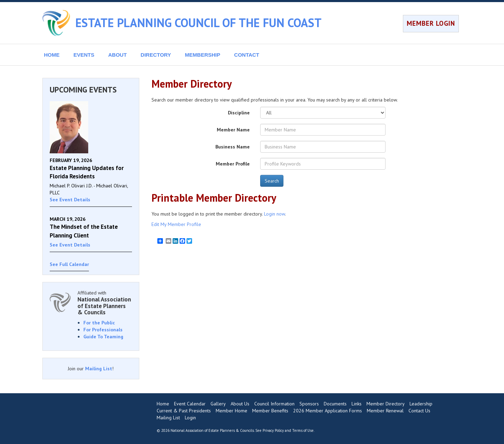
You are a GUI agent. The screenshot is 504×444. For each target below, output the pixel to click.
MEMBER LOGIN (431, 23)
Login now (274, 214)
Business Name (233, 147)
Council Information (274, 404)
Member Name (233, 130)
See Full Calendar (69, 264)
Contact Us (419, 411)
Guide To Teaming (103, 337)
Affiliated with (105, 303)
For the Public (99, 323)
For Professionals (103, 330)
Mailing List (99, 369)
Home (163, 404)
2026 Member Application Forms (328, 411)
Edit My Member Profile (176, 224)
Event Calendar (190, 404)
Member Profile (233, 164)
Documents (335, 404)
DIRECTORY (156, 55)
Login (190, 418)
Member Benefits (270, 411)
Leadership (421, 404)
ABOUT (118, 55)
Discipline (239, 113)
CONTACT (247, 55)
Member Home (232, 411)
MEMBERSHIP (203, 55)
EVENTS (84, 55)
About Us (240, 404)
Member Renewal (385, 411)
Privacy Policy (273, 430)
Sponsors (309, 404)
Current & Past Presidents (184, 411)
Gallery (218, 404)
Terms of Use (303, 430)
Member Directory (386, 404)
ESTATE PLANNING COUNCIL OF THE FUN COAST (199, 23)
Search (272, 181)
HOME (52, 55)
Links (357, 404)
